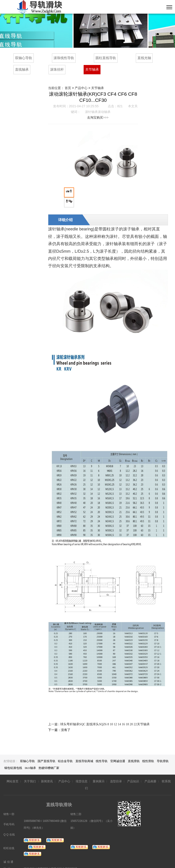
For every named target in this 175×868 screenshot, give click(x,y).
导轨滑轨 (163, 751)
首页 (68, 88)
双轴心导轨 (24, 58)
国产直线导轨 (46, 751)
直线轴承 (22, 70)
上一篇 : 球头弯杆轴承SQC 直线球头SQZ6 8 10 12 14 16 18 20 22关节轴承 (99, 714)
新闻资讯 (47, 771)
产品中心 (81, 88)
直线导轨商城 (84, 751)
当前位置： (57, 88)
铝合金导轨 (65, 751)
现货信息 (82, 771)
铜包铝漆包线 (14, 758)
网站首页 (13, 771)
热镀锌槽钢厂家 (49, 758)
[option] (108, 157)
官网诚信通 (118, 751)
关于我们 (30, 771)
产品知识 (133, 771)
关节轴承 (92, 70)
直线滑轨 (134, 751)
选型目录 (116, 771)
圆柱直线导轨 (106, 58)
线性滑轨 (148, 751)
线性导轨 (102, 751)
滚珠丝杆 (57, 70)
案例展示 (99, 771)
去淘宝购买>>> (93, 118)
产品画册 (150, 771)
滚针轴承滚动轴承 (98, 112)
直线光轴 (144, 58)
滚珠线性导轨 (64, 58)
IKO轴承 (31, 758)
